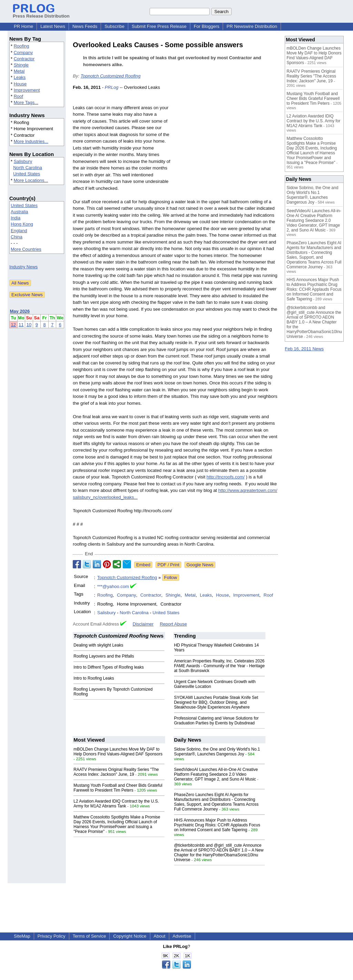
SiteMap (22, 936)
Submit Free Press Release (159, 26)
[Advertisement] (226, 135)
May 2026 (20, 311)
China (17, 237)
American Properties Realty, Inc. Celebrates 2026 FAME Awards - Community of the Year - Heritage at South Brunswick (219, 666)
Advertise (182, 936)
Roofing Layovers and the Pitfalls (104, 656)
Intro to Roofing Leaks (94, 678)
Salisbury (23, 161)
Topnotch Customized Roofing (111, 76)
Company (23, 53)
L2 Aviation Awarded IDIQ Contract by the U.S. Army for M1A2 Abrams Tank (116, 804)
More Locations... (31, 180)
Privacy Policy (52, 936)
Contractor (24, 59)
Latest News (53, 26)
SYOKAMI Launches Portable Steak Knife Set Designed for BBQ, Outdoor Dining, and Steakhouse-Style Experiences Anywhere (216, 702)
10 (29, 325)
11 (21, 325)
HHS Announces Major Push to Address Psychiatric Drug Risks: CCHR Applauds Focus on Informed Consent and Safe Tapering (217, 825)
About (160, 936)
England (19, 231)
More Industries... (31, 141)
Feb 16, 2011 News (304, 349)
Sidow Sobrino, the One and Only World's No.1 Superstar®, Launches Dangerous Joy (217, 752)
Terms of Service (89, 936)
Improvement (27, 90)
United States (27, 174)
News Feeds (85, 26)
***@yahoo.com (113, 586)
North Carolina (28, 168)
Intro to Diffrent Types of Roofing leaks (109, 667)
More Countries (26, 249)
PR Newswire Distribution (252, 26)
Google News (200, 565)
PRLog (112, 87)
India (16, 218)
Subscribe (114, 26)
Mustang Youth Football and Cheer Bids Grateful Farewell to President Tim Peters (118, 788)
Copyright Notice (130, 936)
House (20, 84)
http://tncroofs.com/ (226, 477)
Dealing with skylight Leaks (98, 645)
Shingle (21, 65)
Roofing (22, 46)
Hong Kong (22, 224)
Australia (19, 212)
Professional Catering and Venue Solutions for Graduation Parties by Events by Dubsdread (216, 721)
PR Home (23, 26)
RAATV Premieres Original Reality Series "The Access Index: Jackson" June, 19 (116, 772)
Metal (19, 71)
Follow (171, 577)
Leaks (20, 77)
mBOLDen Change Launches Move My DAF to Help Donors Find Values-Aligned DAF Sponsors (118, 752)
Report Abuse (173, 624)
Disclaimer (143, 624)
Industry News (23, 267)
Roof (18, 96)
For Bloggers (206, 26)
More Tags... (26, 102)
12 (13, 325)
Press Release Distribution (41, 13)
